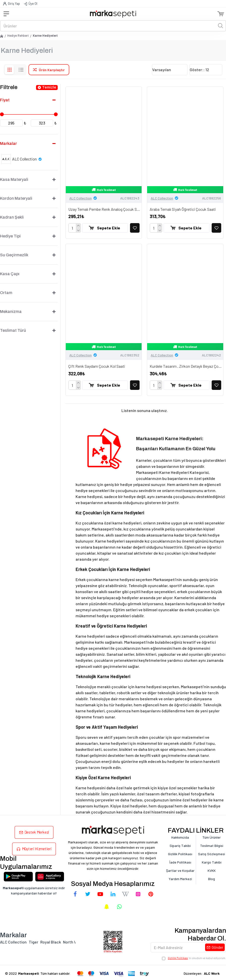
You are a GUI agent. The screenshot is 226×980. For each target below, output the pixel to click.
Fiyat (5, 100)
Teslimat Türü (13, 330)
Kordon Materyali (16, 198)
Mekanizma (11, 312)
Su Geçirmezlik (14, 255)
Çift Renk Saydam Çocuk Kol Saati (97, 366)
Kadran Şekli (12, 217)
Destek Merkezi (37, 832)
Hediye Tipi (10, 236)
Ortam (6, 293)
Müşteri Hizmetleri (37, 849)
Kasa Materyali (14, 179)
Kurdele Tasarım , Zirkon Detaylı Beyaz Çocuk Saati (186, 366)
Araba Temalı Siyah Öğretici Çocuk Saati (183, 209)
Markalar (8, 144)
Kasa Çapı (10, 274)
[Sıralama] (170, 70)
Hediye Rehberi (18, 35)
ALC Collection (80, 198)
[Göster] (206, 70)
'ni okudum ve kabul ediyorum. (194, 958)
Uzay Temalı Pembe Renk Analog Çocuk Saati (105, 209)
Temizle (49, 87)
